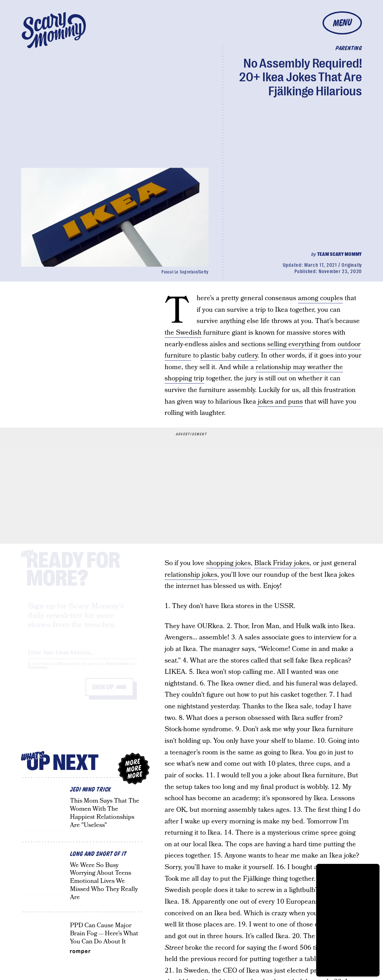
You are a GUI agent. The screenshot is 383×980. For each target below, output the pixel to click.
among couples (320, 298)
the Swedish (183, 333)
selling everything (293, 344)
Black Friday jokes (282, 563)
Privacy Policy (38, 674)
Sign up (103, 693)
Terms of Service (117, 670)
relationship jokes (191, 575)
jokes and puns (280, 402)
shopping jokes (228, 563)
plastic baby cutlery (229, 356)
